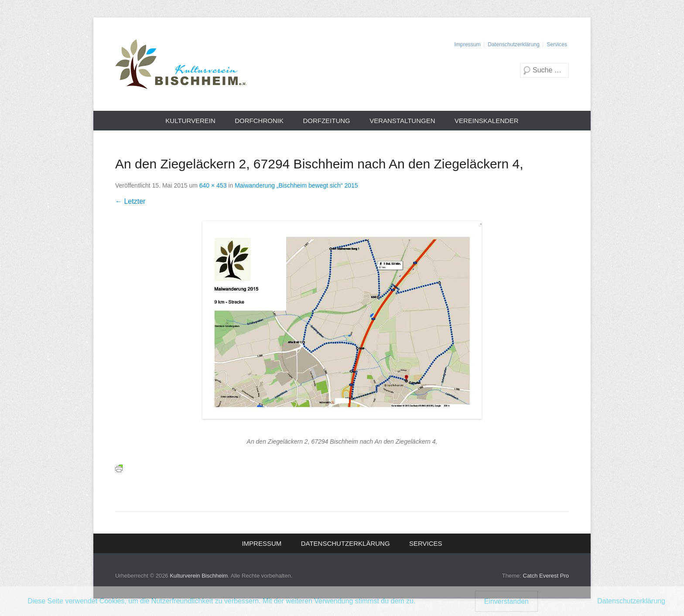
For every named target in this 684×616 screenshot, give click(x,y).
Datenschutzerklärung (513, 44)
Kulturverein (190, 121)
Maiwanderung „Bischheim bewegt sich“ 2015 (296, 185)
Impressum (467, 44)
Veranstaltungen (402, 121)
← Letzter (130, 201)
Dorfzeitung (326, 121)
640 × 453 (213, 185)
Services (557, 44)
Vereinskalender (487, 121)
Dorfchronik (259, 121)
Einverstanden (506, 601)
